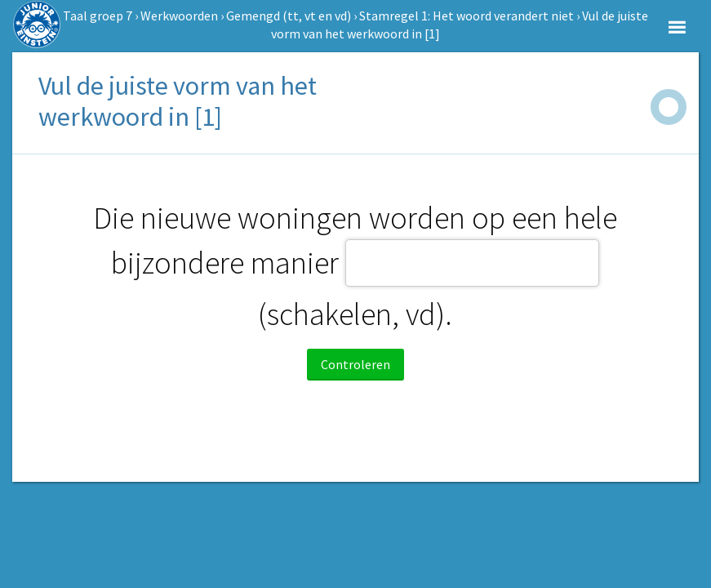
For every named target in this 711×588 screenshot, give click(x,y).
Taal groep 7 (98, 16)
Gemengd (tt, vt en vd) (289, 16)
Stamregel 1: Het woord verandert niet (467, 16)
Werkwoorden (179, 16)
